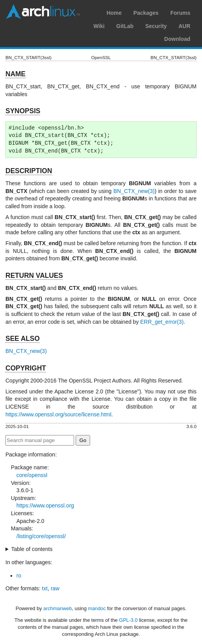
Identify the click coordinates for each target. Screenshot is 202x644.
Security (156, 26)
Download (177, 39)
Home (114, 13)
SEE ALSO (23, 339)
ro (19, 576)
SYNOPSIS (23, 111)
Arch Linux (43, 12)
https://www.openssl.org (45, 505)
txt (45, 588)
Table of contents (32, 549)
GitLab (125, 26)
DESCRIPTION (29, 171)
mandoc (97, 608)
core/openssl (32, 475)
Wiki (99, 26)
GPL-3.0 (128, 620)
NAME (16, 74)
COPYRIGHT (26, 368)
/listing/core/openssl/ (41, 536)
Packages (146, 13)
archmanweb (58, 608)
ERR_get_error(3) (162, 322)
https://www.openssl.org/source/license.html (58, 414)
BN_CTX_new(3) (134, 191)
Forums (180, 13)
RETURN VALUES (34, 275)
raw (55, 588)
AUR (184, 26)
